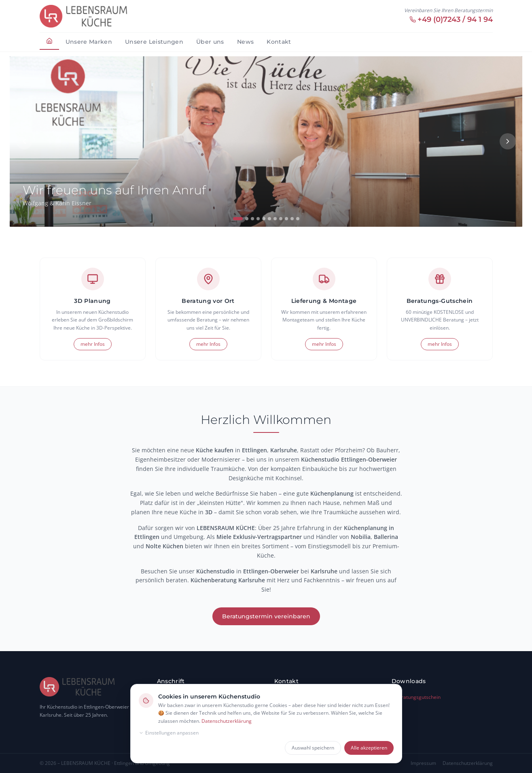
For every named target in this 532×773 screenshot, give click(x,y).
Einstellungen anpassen (169, 733)
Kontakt (279, 42)
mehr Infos (93, 344)
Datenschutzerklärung (227, 721)
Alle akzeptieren (369, 748)
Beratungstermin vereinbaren (266, 616)
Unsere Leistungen (154, 42)
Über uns (210, 42)
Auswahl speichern (313, 748)
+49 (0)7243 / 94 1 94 (451, 19)
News (245, 42)
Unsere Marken (89, 42)
